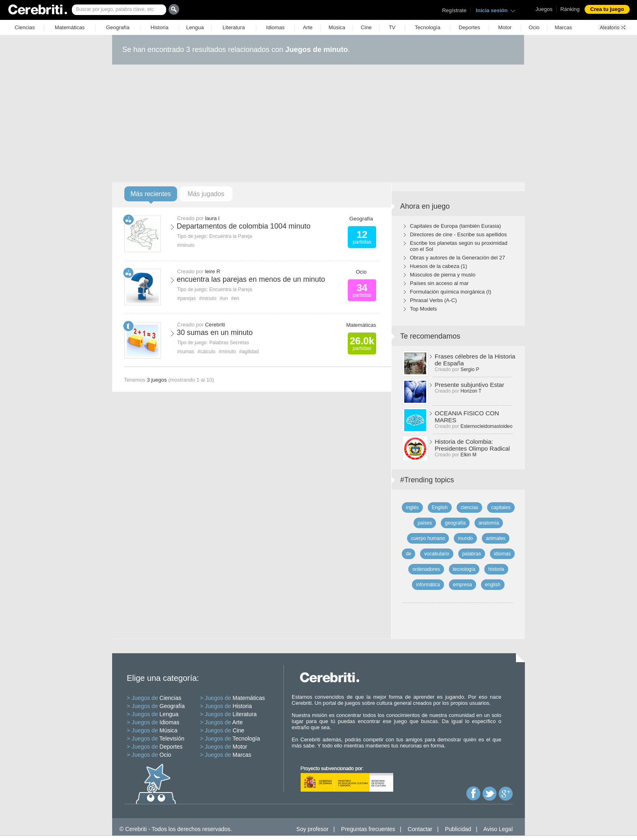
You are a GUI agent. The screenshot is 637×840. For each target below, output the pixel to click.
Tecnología (428, 27)
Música (337, 27)
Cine (366, 27)
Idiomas (275, 27)
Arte (308, 27)
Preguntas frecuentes (368, 829)
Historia (160, 27)
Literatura (234, 27)
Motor (505, 27)
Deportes (469, 27)
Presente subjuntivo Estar (469, 385)
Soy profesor (312, 829)
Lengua (195, 27)
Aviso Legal (498, 829)
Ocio (534, 27)
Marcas (563, 27)
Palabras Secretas (229, 343)
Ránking (570, 9)
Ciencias (25, 27)
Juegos (544, 9)
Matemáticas (70, 27)
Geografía (118, 27)
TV (392, 27)
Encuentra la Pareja (231, 236)
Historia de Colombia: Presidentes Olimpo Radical (472, 445)
